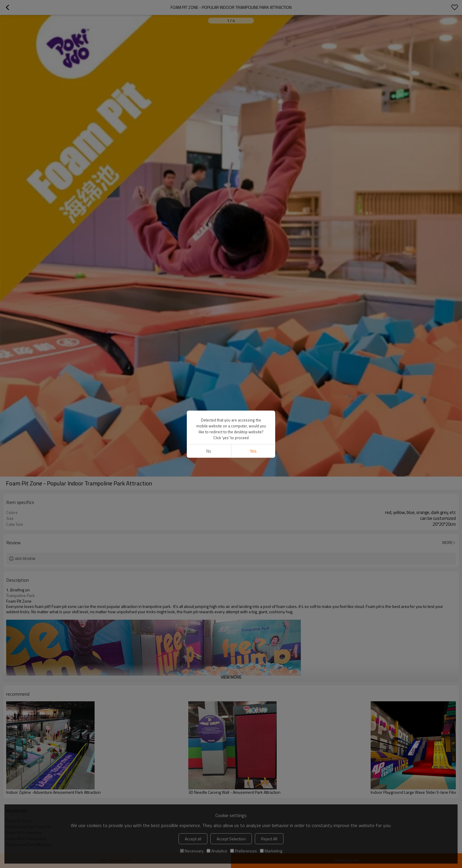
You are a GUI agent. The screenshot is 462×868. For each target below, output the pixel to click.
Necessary (192, 851)
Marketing (271, 851)
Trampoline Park (20, 596)
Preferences (244, 851)
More (447, 543)
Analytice (217, 851)
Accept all (193, 839)
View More (231, 677)
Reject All (269, 839)
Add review (25, 559)
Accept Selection (231, 839)
